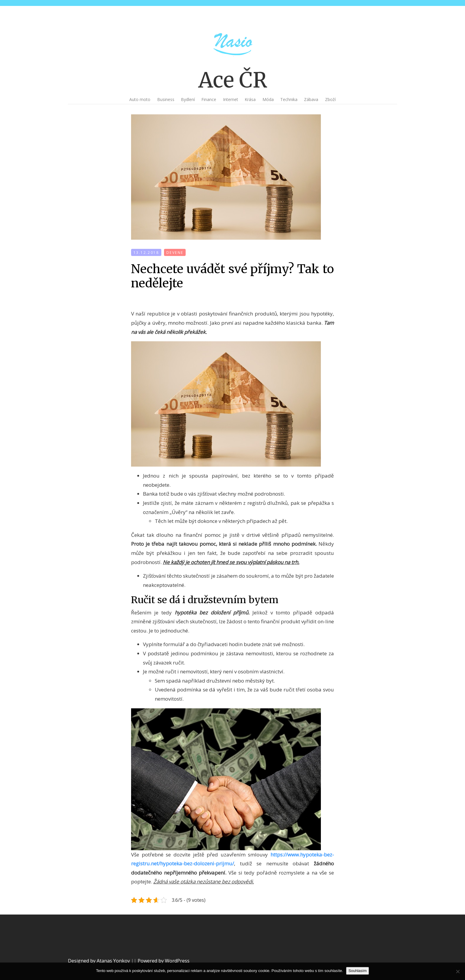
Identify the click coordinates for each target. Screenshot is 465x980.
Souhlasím (357, 971)
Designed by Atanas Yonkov (99, 961)
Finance (209, 99)
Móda (268, 99)
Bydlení (188, 99)
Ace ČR (233, 80)
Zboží (330, 99)
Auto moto (140, 99)
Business (166, 99)
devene (175, 253)
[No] (458, 971)
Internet (231, 99)
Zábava (311, 99)
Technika (289, 99)
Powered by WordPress (164, 961)
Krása (250, 99)
